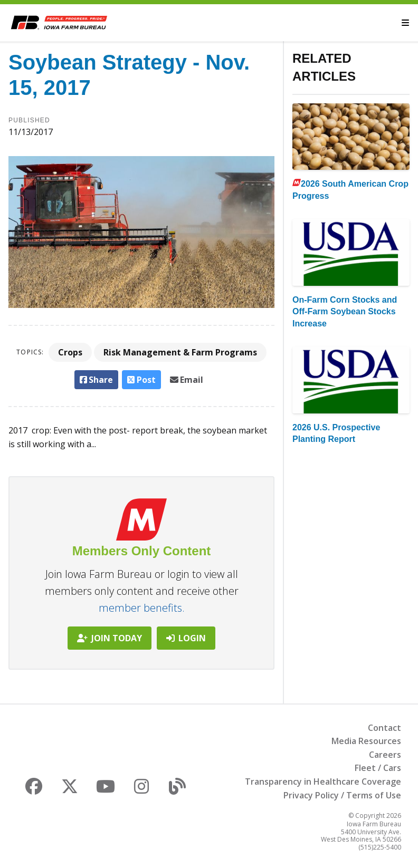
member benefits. (142, 608)
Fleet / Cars (378, 768)
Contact (384, 728)
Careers (385, 755)
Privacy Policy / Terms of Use (342, 795)
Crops (70, 352)
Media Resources (366, 741)
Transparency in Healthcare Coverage (323, 782)
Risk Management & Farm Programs (180, 352)
